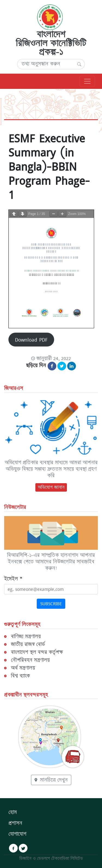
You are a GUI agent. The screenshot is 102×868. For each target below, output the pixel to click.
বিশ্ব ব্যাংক (20, 676)
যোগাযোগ (17, 834)
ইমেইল (13, 579)
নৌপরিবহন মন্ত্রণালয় (30, 660)
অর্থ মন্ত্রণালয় (23, 668)
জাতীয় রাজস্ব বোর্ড (28, 644)
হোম (13, 812)
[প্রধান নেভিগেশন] (87, 81)
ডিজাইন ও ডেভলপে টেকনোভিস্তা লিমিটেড (51, 858)
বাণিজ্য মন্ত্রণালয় (26, 636)
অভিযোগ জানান (51, 487)
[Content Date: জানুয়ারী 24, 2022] (51, 358)
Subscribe (51, 604)
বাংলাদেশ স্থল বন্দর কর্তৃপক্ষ (37, 652)
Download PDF (31, 340)
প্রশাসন (15, 823)
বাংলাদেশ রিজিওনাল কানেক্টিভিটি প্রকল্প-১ (51, 43)
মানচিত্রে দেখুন (51, 780)
